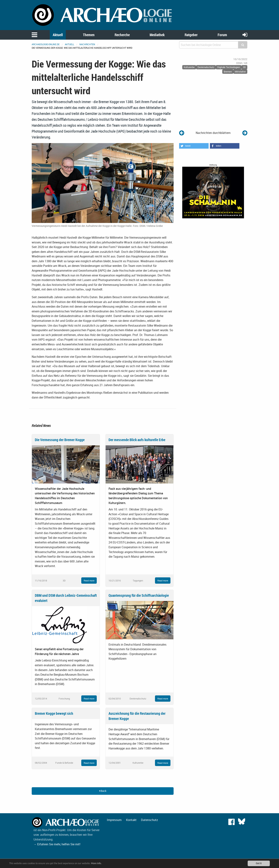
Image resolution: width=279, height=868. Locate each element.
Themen (89, 35)
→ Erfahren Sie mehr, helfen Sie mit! (57, 844)
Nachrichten (87, 44)
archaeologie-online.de (46, 44)
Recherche (122, 35)
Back (103, 791)
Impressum (114, 820)
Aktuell (58, 35)
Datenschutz (149, 820)
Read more (89, 581)
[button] (194, 146)
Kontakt (131, 820)
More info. (96, 863)
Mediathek (157, 35)
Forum (222, 35)
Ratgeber (191, 35)
